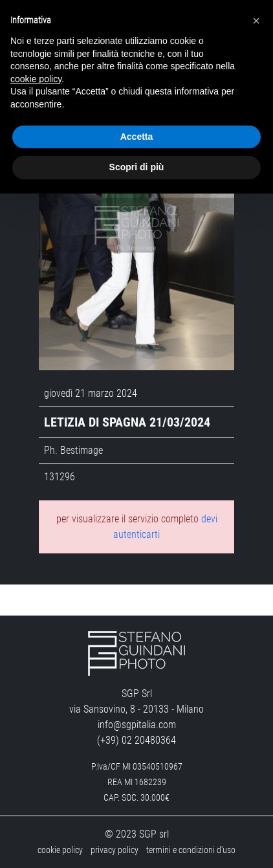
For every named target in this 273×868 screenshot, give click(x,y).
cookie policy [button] (36, 79)
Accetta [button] (137, 137)
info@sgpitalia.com (137, 725)
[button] (256, 21)
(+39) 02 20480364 (136, 740)
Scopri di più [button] (137, 167)
